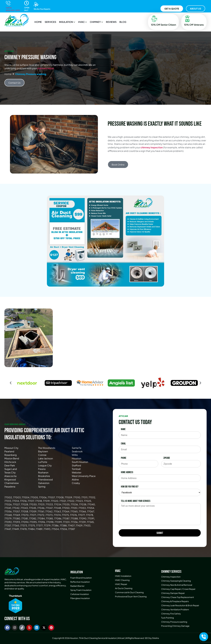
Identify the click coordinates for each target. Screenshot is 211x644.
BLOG (123, 22)
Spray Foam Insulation (81, 590)
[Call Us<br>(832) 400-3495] (8, 3)
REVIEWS (111, 22)
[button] (67, 22)
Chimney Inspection (171, 577)
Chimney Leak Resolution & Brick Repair (180, 605)
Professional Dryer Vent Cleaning (131, 596)
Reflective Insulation (80, 582)
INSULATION (67, 22)
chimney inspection (152, 147)
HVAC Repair (121, 584)
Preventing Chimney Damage (175, 626)
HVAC (82, 22)
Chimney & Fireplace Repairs (175, 601)
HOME (38, 22)
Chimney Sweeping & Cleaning (176, 581)
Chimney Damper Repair (173, 593)
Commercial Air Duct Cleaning (129, 592)
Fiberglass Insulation (80, 598)
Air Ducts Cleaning (124, 588)
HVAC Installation (123, 576)
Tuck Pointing (167, 618)
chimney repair (46, 68)
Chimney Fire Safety (171, 614)
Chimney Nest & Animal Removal (177, 585)
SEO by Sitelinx (152, 638)
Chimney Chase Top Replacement (178, 597)
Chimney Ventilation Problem (175, 609)
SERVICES (50, 22)
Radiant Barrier (77, 586)
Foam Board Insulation (81, 578)
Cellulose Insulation (80, 594)
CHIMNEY (96, 22)
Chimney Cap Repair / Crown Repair (178, 589)
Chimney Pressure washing (174, 622)
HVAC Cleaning (122, 580)
